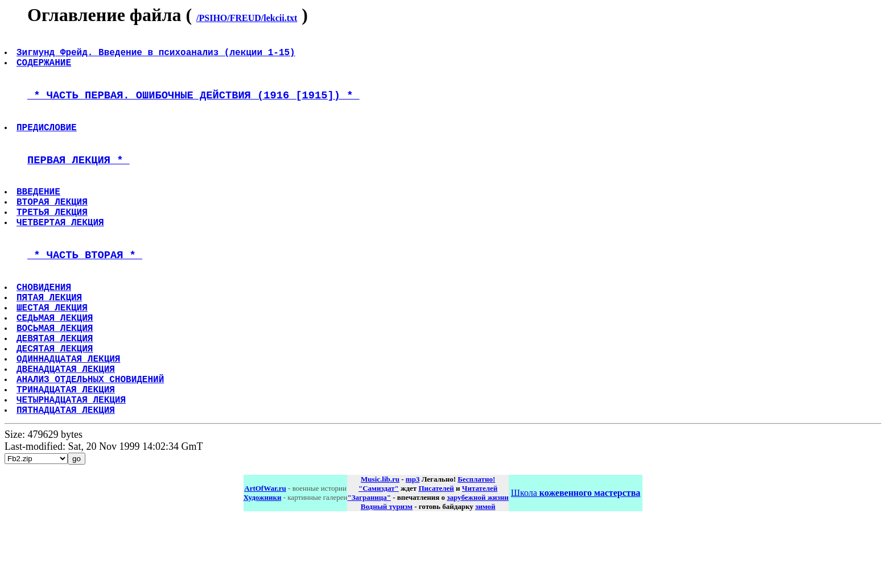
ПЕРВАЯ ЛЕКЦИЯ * (79, 179)
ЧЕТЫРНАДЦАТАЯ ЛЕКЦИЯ (72, 463)
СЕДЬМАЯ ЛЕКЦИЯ (56, 363)
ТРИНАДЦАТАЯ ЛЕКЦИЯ (67, 451)
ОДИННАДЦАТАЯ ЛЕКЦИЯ (69, 413)
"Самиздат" (379, 555)
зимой (485, 573)
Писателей (436, 555)
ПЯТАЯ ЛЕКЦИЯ (50, 338)
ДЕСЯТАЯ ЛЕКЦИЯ (56, 401)
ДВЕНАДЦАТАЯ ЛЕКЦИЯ (67, 426)
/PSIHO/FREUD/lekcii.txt (247, 18)
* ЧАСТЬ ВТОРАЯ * (85, 289)
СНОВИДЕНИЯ (45, 326)
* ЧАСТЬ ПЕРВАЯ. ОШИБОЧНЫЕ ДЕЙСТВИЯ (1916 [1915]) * (193, 105)
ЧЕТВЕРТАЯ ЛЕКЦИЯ (61, 252)
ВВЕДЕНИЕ (40, 215)
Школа (576, 559)
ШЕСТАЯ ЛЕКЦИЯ (53, 351)
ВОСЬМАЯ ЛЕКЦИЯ (56, 376)
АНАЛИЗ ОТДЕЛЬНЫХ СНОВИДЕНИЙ (91, 438)
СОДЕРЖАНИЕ (45, 69)
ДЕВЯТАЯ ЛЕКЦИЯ (56, 388)
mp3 (413, 546)
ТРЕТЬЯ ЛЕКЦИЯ (53, 240)
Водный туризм (387, 573)
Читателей (480, 555)
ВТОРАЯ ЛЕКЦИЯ (53, 227)
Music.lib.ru (380, 546)
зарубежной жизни (478, 564)
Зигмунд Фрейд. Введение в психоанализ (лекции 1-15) (157, 56)
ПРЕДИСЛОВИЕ (48, 142)
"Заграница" (369, 564)
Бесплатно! (476, 546)
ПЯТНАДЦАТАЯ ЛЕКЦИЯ (67, 476)
